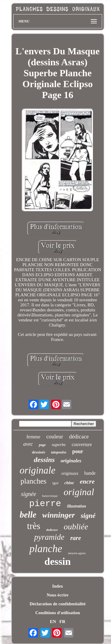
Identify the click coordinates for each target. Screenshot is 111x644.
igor (55, 483)
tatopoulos (59, 452)
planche (46, 549)
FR (62, 622)
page (42, 445)
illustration (77, 506)
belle (28, 515)
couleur (55, 436)
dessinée (39, 452)
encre (87, 481)
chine (69, 483)
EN (53, 622)
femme (33, 437)
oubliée (76, 527)
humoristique (50, 496)
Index (58, 586)
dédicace (79, 436)
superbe (59, 445)
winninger (59, 515)
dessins (44, 460)
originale (37, 470)
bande (90, 473)
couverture (82, 444)
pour (78, 451)
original (79, 492)
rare (75, 538)
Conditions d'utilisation (57, 613)
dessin (58, 561)
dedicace (52, 530)
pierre (45, 504)
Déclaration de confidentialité (58, 604)
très (34, 526)
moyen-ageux (77, 553)
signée (29, 494)
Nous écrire (58, 595)
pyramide (49, 537)
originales (71, 461)
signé (88, 516)
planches (33, 481)
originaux (70, 473)
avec (28, 444)
